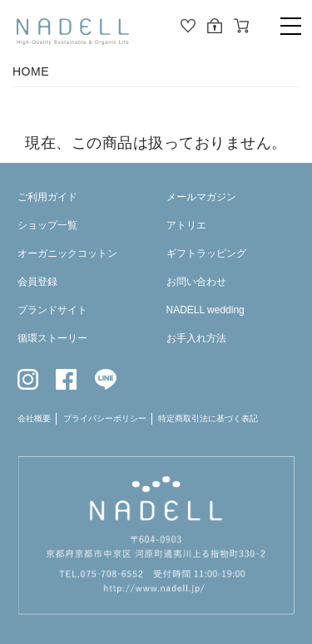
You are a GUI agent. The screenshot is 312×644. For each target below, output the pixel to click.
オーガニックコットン (67, 253)
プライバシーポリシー (105, 418)
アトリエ (186, 225)
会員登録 (37, 282)
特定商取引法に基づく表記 (208, 418)
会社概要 (34, 418)
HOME (31, 71)
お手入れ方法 (196, 338)
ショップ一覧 (47, 225)
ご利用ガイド (47, 197)
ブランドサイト (52, 310)
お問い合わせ (196, 282)
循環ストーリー (52, 338)
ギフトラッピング (206, 253)
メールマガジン (201, 197)
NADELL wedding (206, 310)
